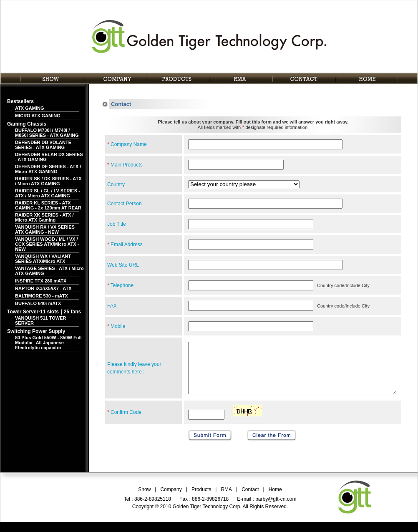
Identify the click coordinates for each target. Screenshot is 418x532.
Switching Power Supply (36, 331)
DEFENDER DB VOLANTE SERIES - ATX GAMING (43, 145)
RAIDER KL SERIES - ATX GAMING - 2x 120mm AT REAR (48, 205)
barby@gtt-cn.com (276, 509)
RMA (226, 499)
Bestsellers (20, 101)
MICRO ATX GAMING (38, 116)
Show (144, 499)
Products (201, 499)
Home (275, 499)
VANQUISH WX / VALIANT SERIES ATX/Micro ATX (43, 259)
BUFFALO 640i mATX (38, 303)
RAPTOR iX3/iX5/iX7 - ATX (43, 288)
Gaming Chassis (27, 124)
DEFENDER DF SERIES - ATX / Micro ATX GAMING (48, 169)
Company (171, 499)
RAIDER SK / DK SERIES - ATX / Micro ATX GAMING (48, 181)
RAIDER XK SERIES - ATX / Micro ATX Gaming (44, 217)
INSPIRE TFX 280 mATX (41, 281)
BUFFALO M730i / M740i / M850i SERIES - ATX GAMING (47, 133)
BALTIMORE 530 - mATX (42, 296)
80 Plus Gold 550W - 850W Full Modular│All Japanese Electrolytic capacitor (48, 343)
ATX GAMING (29, 108)
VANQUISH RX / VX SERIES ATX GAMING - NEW (45, 229)
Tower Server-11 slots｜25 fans (44, 312)
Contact (250, 499)
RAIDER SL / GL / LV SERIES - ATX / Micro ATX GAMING (48, 193)
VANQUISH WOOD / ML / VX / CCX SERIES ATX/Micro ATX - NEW (47, 244)
